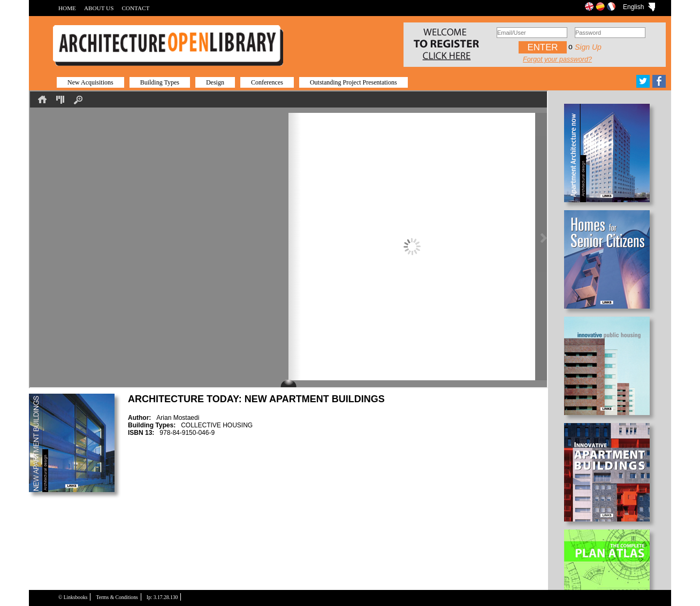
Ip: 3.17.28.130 (162, 597)
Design (215, 82)
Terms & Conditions (117, 597)
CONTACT (135, 8)
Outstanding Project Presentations (353, 82)
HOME (67, 8)
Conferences (267, 82)
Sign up (588, 47)
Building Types (160, 82)
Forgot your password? (557, 59)
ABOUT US (99, 8)
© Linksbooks (73, 597)
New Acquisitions (90, 82)
